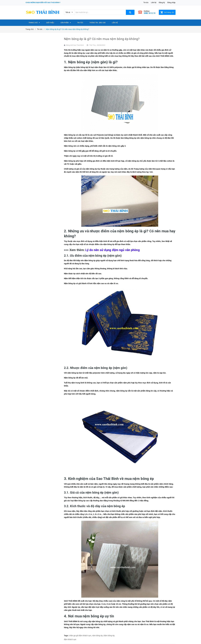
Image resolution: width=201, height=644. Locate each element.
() (167, 12)
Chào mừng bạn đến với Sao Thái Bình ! (43, 2)
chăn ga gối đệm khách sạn (80, 636)
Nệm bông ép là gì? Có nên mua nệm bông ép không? (102, 39)
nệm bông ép (97, 636)
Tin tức (146, 2)
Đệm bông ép (109, 636)
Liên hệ (154, 2)
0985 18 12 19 (150, 13)
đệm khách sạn (70, 639)
